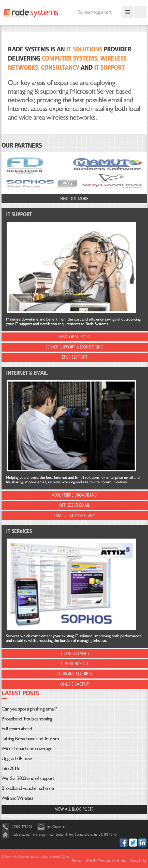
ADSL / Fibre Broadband (75, 495)
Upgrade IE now (17, 758)
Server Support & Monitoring (75, 347)
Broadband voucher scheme (28, 788)
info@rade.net (56, 827)
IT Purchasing (75, 664)
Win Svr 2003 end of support (28, 778)
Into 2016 (10, 768)
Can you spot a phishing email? (29, 709)
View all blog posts (74, 809)
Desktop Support (75, 337)
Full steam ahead (17, 729)
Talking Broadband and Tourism (30, 739)
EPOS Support (75, 357)
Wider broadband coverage (27, 748)
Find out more (74, 199)
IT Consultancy (75, 654)
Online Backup (75, 684)
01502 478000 (22, 827)
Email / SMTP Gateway (75, 516)
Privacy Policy (138, 861)
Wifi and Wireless (17, 798)
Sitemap (77, 861)
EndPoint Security (75, 674)
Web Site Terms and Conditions (106, 861)
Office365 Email (75, 505)
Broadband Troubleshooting (27, 719)
